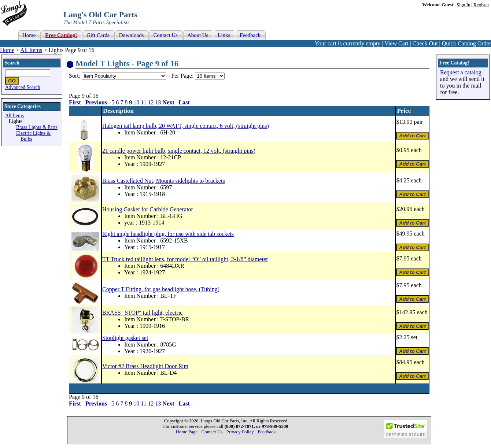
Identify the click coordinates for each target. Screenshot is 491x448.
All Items (31, 50)
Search (12, 63)
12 (151, 102)
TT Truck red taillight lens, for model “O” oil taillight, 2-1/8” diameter (185, 259)
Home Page (187, 432)
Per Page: (183, 76)
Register (481, 5)
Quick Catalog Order (466, 43)
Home (7, 50)
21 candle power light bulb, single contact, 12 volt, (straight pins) (179, 151)
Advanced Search (23, 87)
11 (143, 102)
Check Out (425, 43)
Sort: (75, 76)
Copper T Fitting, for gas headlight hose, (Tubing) (161, 289)
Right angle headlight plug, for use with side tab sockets (168, 234)
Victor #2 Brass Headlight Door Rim (145, 366)
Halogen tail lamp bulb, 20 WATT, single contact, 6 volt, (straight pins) (186, 126)
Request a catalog (461, 72)
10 (136, 102)
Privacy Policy (240, 432)
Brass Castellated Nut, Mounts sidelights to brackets (164, 181)
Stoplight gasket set (125, 338)
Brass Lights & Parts (37, 127)
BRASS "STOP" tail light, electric (142, 313)
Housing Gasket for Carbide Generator (148, 209)
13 (158, 102)
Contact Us (212, 432)
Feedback (267, 432)
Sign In (463, 5)
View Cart (396, 43)
